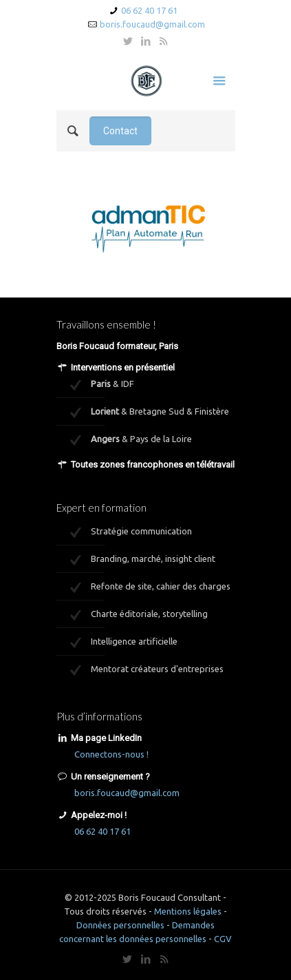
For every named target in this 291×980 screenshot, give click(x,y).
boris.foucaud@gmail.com (152, 24)
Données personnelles (120, 925)
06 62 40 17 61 (149, 10)
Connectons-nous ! (111, 754)
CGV (223, 939)
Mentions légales (188, 911)
